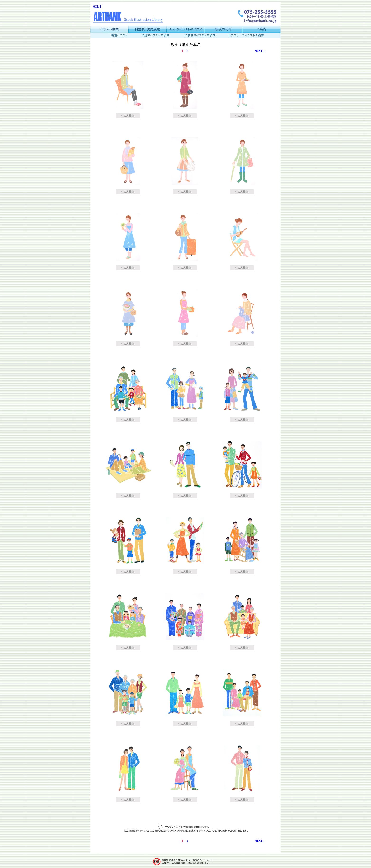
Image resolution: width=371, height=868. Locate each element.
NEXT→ (260, 51)
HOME (97, 7)
